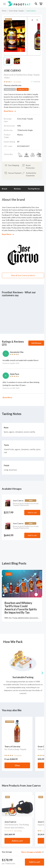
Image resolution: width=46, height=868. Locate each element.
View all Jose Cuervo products (23, 275)
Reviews (17, 189)
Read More (10, 111)
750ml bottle (23, 89)
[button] (23, 4)
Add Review (36, 343)
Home (4, 11)
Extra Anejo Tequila (16, 11)
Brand (4, 189)
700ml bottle (10, 89)
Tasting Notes (34, 189)
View (17, 765)
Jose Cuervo (31, 11)
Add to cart (35, 862)
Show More (7, 397)
